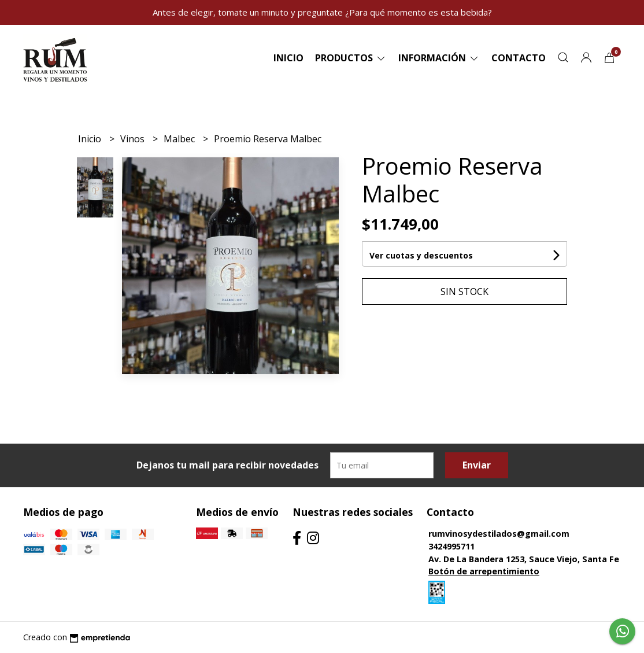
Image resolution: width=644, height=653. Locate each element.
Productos (351, 58)
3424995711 (451, 546)
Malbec (180, 139)
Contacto (519, 58)
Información (439, 58)
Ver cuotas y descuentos (421, 255)
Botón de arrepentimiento (484, 571)
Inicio (288, 58)
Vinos (134, 139)
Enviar (477, 465)
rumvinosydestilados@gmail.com (499, 534)
